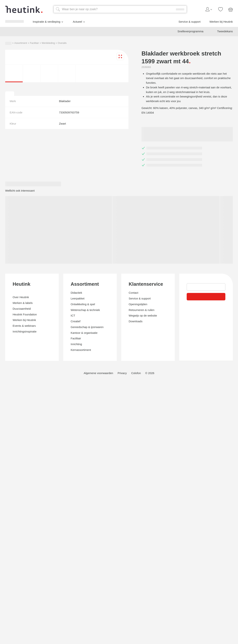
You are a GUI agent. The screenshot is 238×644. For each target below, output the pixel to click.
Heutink (9, 511)
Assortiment (15, 303)
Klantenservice (16, 602)
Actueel (16, 278)
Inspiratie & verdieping (25, 273)
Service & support (20, 284)
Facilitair (33, 303)
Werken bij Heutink (21, 288)
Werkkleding (50, 303)
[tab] (3, 461)
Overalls (65, 303)
